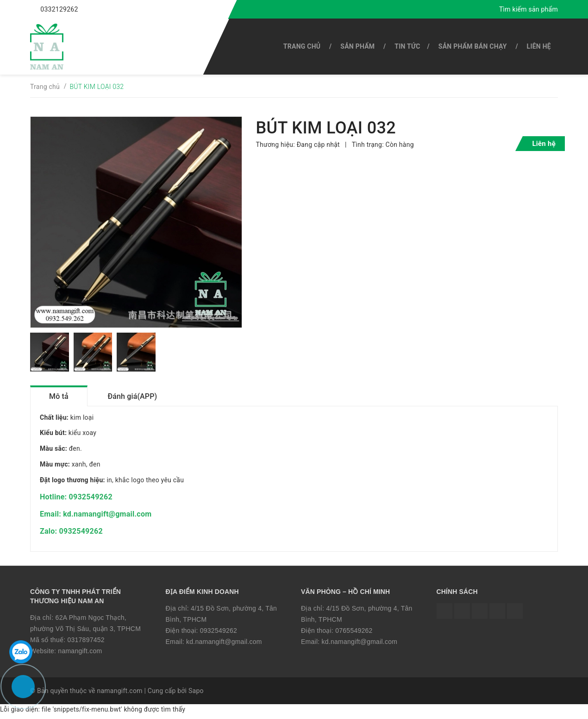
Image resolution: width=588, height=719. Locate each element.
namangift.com (80, 654)
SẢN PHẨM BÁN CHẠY (473, 46)
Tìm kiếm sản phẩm (529, 9)
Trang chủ (302, 46)
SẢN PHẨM (357, 46)
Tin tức (407, 46)
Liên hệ (539, 46)
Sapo (196, 694)
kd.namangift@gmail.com (224, 645)
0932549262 (219, 634)
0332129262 (59, 9)
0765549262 (354, 634)
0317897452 (86, 643)
